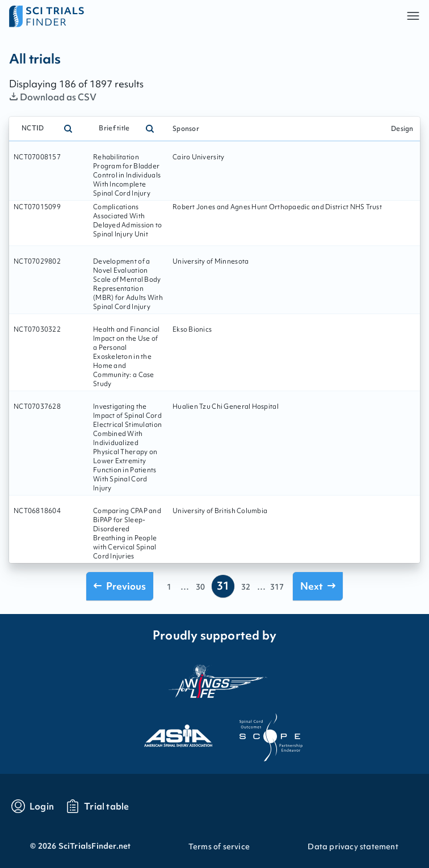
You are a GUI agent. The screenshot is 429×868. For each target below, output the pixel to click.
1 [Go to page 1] (169, 587)
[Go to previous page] (120, 586)
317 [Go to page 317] (277, 587)
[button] (413, 16)
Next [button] (318, 586)
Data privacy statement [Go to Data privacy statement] (353, 846)
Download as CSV (53, 97)
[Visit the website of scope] (261, 732)
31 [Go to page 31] (223, 586)
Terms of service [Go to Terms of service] (219, 846)
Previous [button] (120, 586)
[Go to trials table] (97, 806)
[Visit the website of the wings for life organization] (214, 681)
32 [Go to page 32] (246, 587)
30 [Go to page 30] (200, 587)
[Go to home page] (112, 16)
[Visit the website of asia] (168, 732)
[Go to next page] (318, 586)
